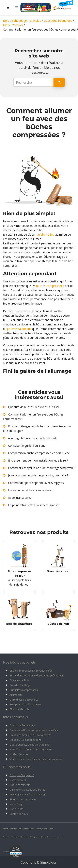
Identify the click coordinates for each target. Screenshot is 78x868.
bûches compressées (51, 286)
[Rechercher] (59, 82)
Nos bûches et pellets (19, 662)
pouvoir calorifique (19, 329)
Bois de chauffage (20, 685)
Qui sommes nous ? (18, 767)
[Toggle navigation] (17, 8)
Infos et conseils (15, 717)
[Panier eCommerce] (8, 8)
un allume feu (45, 234)
